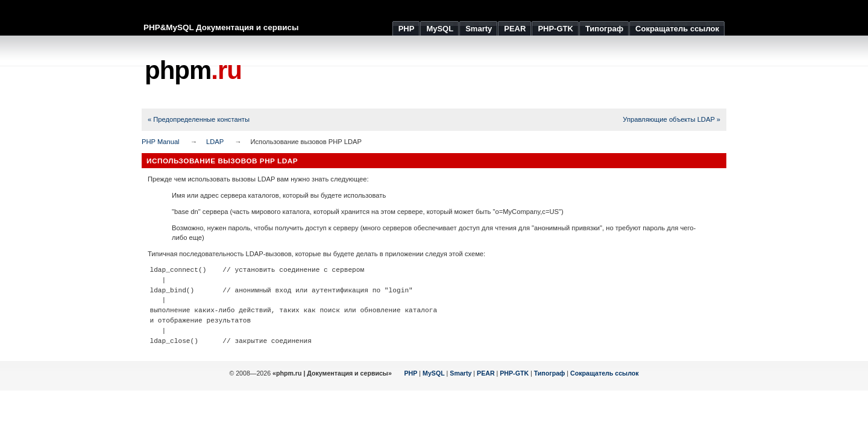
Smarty (461, 373)
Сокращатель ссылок (605, 373)
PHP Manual (161, 142)
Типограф (550, 373)
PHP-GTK (514, 373)
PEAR (486, 373)
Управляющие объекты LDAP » (671, 119)
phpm (193, 70)
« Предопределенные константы (199, 119)
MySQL (434, 373)
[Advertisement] (507, 72)
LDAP (215, 142)
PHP (411, 373)
